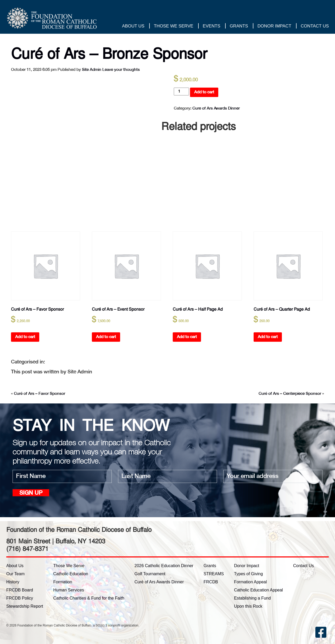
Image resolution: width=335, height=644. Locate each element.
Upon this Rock (248, 606)
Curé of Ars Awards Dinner (159, 582)
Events (211, 26)
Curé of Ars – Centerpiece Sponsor (290, 394)
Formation (63, 582)
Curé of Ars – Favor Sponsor (40, 394)
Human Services (69, 590)
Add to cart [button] (25, 337)
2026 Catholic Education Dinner (164, 566)
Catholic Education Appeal (258, 590)
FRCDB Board (20, 590)
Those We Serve (173, 26)
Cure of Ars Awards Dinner (216, 108)
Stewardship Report (25, 606)
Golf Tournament (150, 574)
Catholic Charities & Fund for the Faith (89, 598)
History (13, 582)
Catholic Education (71, 574)
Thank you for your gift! (307, 12)
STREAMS (214, 574)
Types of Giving (248, 574)
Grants (239, 26)
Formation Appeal (250, 582)
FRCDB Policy (20, 598)
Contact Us (315, 26)
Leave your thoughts (121, 70)
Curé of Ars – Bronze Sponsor (113, 53)
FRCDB (211, 582)
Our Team (15, 574)
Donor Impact (274, 26)
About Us (133, 26)
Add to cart (204, 92)
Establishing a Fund (252, 598)
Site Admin (92, 70)
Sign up (31, 493)
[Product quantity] (181, 92)
